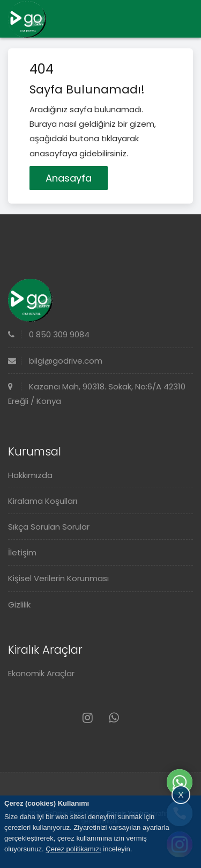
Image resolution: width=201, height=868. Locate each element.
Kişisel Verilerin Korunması (58, 578)
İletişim (22, 552)
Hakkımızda (30, 475)
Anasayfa (69, 178)
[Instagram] (88, 718)
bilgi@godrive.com (55, 361)
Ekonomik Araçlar (41, 673)
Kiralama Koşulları (43, 501)
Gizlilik (19, 605)
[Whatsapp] (114, 718)
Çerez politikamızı (73, 849)
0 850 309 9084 (49, 334)
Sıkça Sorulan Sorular (49, 527)
